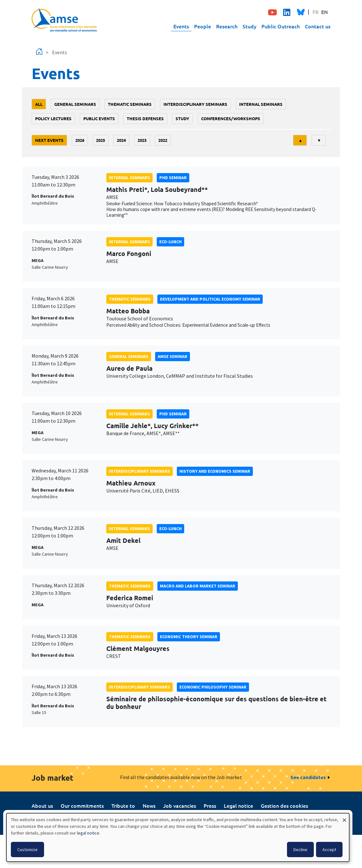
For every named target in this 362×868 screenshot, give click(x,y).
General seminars (75, 104)
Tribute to (123, 806)
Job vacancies (180, 806)
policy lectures (53, 118)
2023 (142, 140)
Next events (49, 140)
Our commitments (82, 806)
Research (227, 26)
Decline (300, 850)
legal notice (88, 833)
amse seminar (173, 356)
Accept (329, 850)
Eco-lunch (170, 242)
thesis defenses (145, 118)
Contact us (318, 26)
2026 (80, 140)
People (203, 26)
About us (42, 806)
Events (181, 26)
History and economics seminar (215, 471)
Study (249, 26)
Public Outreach (281, 26)
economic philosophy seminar (213, 687)
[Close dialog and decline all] (344, 817)
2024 (121, 140)
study (182, 118)
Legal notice (238, 806)
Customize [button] (27, 850)
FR (316, 12)
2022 (163, 140)
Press (210, 806)
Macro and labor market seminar (198, 586)
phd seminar (173, 178)
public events (99, 118)
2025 (101, 140)
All (39, 104)
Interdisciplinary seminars (195, 104)
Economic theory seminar (189, 637)
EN (324, 12)
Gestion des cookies (284, 806)
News (149, 806)
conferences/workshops (231, 118)
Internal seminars (261, 104)
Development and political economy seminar (210, 299)
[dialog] (178, 837)
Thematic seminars (130, 104)
